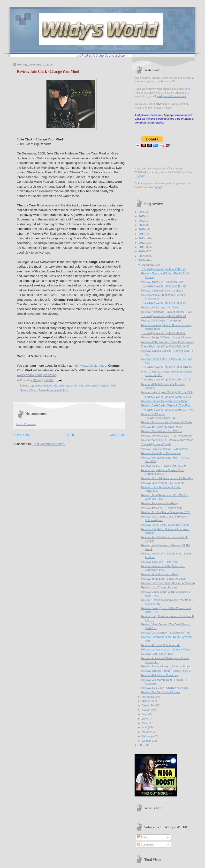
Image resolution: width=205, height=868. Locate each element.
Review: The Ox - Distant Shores (161, 692)
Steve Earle (46, 390)
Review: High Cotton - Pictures (159, 587)
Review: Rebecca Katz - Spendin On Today (167, 422)
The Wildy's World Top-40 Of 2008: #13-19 (167, 367)
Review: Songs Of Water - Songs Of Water (167, 337)
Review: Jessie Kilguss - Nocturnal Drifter (166, 666)
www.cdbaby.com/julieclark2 (36, 375)
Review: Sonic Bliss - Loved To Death (163, 579)
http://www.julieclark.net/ (89, 366)
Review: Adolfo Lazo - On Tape (160, 307)
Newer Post (21, 435)
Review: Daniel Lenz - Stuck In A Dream (165, 525)
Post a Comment (26, 424)
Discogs (139, 176)
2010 (142, 251)
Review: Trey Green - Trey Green (161, 321)
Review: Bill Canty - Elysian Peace (162, 427)
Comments (145, 845)
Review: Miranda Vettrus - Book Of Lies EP (167, 671)
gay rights (36, 386)
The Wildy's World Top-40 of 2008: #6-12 (165, 346)
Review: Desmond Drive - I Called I (162, 291)
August (146, 710)
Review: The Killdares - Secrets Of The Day (167, 478)
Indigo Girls (50, 386)
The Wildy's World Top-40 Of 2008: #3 (164, 303)
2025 (142, 216)
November (148, 697)
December (148, 265)
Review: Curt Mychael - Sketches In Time (166, 633)
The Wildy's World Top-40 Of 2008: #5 (164, 333)
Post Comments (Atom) (49, 444)
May (145, 723)
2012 (142, 243)
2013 (142, 238)
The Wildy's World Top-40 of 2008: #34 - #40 (168, 410)
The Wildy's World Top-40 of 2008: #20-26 (166, 379)
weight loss (61, 390)
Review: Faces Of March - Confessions (165, 449)
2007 (142, 745)
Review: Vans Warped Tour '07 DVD (163, 483)
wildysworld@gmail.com (172, 96)
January (147, 741)
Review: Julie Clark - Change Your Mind (165, 688)
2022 (142, 221)
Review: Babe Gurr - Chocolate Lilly (163, 282)
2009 (142, 256)
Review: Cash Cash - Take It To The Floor (166, 405)
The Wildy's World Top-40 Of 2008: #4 (164, 316)
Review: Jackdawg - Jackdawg (159, 503)
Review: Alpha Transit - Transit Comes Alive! (168, 342)
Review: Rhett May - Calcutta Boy (161, 453)
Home (70, 435)
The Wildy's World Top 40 (156, 444)
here (188, 89)
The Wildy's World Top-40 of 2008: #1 (163, 269)
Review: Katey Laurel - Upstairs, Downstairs (167, 440)
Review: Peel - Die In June (157, 654)
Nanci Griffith (108, 386)
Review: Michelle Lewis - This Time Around (167, 436)
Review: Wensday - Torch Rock (160, 574)
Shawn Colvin (29, 390)
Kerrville (78, 386)
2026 (142, 212)
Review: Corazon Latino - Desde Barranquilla (168, 583)
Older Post (117, 435)
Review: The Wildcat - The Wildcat (162, 431)
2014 (142, 234)
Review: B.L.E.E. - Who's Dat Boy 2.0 (164, 466)
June (145, 719)
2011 (142, 247)
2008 (142, 260)
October (147, 701)
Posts (142, 837)
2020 (142, 225)
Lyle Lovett (92, 386)
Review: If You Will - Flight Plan (160, 562)
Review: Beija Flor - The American (162, 508)
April (145, 727)
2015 (142, 229)
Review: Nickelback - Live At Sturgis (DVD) (167, 312)
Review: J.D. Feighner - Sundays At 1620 (166, 512)
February (148, 736)
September (149, 705)
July (145, 714)
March (146, 732)
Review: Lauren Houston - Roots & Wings (166, 649)
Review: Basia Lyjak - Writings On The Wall (167, 392)
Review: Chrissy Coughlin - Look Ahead (165, 401)
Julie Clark (65, 386)
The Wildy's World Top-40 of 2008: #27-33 (166, 397)
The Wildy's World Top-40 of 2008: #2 (163, 286)
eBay (158, 187)
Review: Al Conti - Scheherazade (161, 645)
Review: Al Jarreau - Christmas (160, 675)
